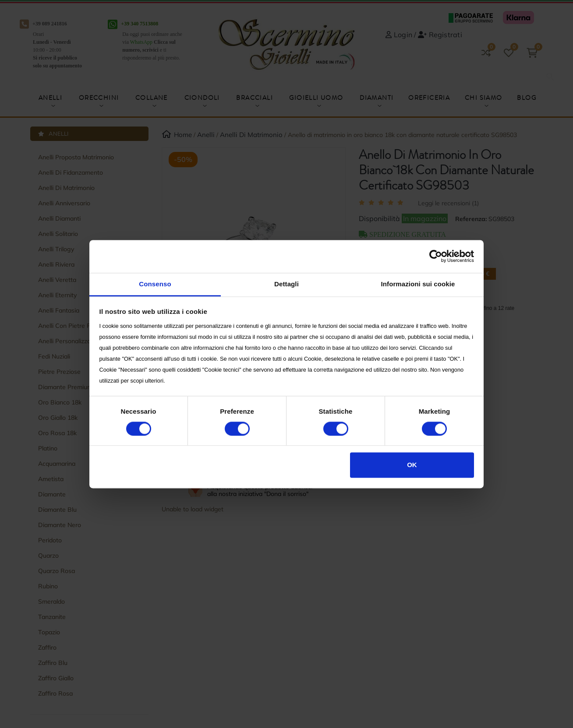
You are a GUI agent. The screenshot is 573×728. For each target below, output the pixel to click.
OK (412, 465)
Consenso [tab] (155, 284)
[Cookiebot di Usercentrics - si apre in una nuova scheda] (436, 256)
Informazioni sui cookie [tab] (418, 284)
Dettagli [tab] (286, 284)
